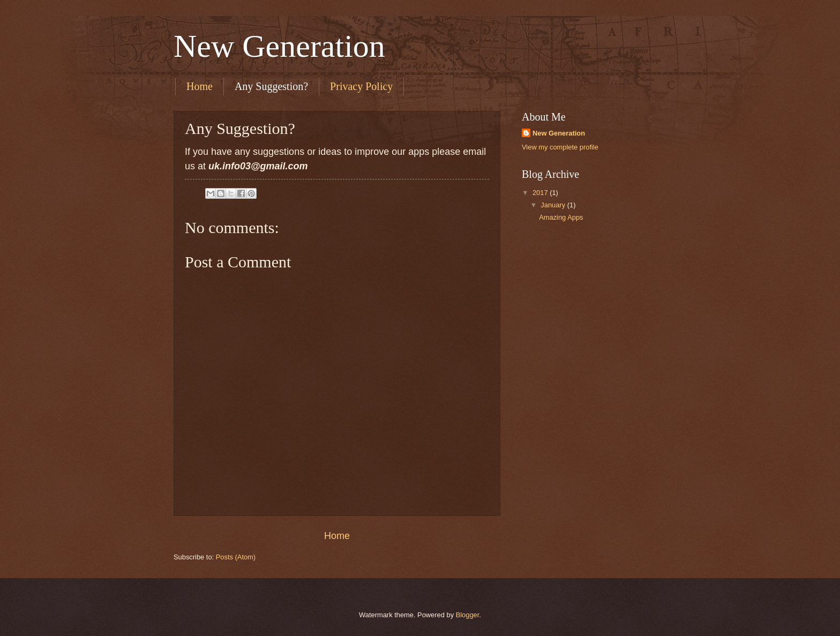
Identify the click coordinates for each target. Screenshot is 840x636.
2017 (541, 193)
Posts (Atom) (236, 557)
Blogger (468, 615)
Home (200, 86)
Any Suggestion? (271, 86)
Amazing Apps (561, 217)
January (554, 205)
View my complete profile (560, 147)
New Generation (279, 46)
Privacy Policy (361, 86)
